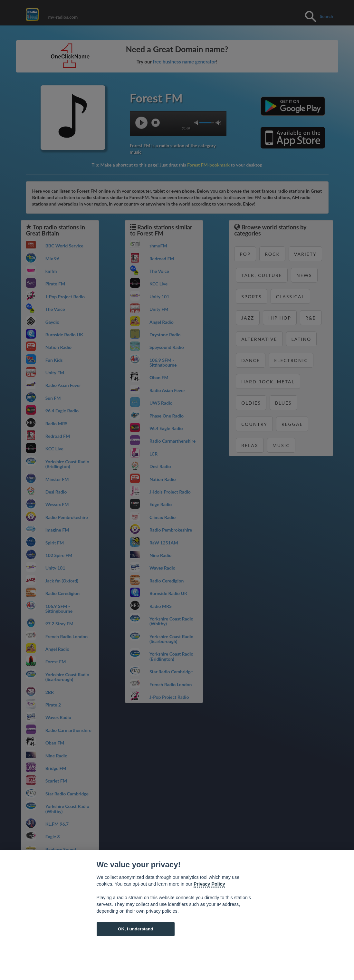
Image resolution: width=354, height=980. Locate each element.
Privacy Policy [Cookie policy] (209, 884)
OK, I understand (136, 929)
